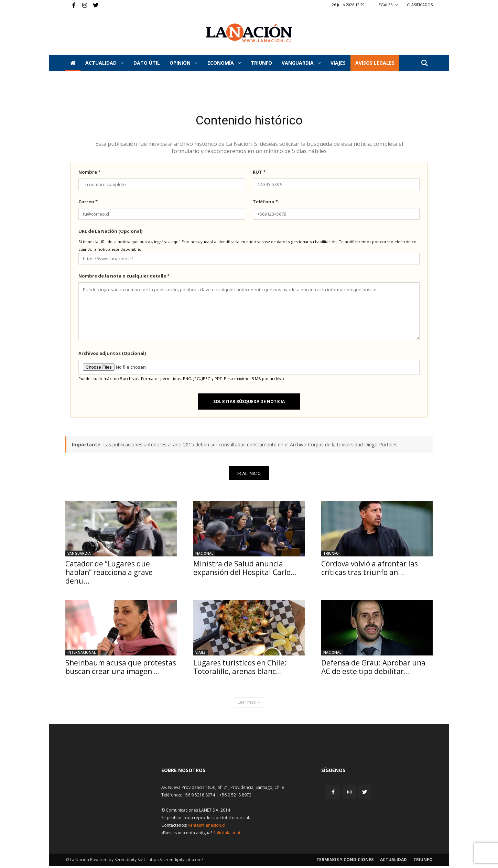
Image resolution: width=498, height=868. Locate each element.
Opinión (183, 63)
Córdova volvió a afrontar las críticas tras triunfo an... (370, 570)
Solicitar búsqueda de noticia (249, 403)
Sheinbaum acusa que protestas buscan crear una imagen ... (121, 669)
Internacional (82, 654)
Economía (224, 63)
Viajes (201, 654)
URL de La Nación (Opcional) (110, 233)
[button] (424, 63)
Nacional (204, 555)
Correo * (88, 203)
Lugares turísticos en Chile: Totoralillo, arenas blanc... (240, 669)
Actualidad (104, 63)
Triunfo (261, 63)
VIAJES (338, 63)
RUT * (259, 174)
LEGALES (387, 5)
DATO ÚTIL (147, 63)
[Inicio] (73, 63)
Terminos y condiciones (345, 862)
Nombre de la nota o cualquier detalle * (124, 278)
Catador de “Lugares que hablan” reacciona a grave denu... (109, 574)
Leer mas (249, 704)
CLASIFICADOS (420, 5)
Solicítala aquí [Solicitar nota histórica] (227, 835)
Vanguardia (301, 63)
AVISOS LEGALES (375, 63)
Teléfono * (265, 203)
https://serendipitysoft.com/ (176, 862)
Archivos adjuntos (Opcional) (112, 355)
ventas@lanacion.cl (207, 827)
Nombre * (89, 174)
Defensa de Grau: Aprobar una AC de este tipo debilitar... (373, 669)
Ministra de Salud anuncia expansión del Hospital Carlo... (245, 570)
